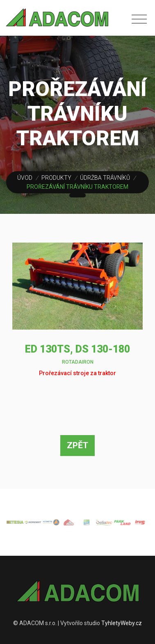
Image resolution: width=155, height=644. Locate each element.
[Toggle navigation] (141, 17)
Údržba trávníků (105, 178)
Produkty (56, 178)
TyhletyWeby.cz (122, 623)
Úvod (25, 178)
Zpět (77, 445)
